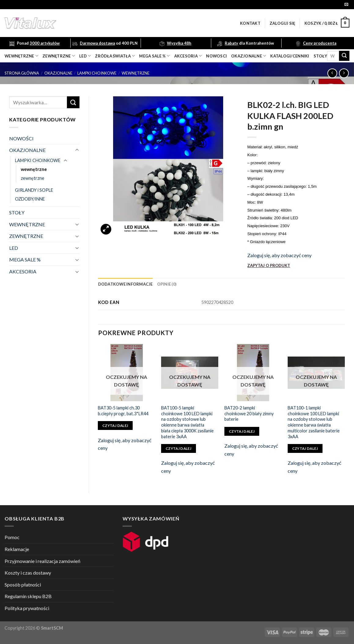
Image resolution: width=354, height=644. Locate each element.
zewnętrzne (59, 56)
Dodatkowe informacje (125, 284)
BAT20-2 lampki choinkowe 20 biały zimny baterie (249, 413)
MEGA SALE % (25, 259)
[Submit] (344, 56)
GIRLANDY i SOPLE (34, 190)
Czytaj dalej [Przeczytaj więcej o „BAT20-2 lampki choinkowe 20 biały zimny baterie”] (242, 431)
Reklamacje (17, 549)
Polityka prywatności (27, 608)
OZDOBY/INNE (30, 199)
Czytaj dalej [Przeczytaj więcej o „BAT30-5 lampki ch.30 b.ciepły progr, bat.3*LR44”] (115, 426)
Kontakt (250, 23)
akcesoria (188, 56)
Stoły (320, 56)
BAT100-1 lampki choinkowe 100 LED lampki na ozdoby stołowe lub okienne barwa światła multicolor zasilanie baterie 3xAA (314, 422)
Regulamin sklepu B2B (28, 596)
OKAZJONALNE (249, 56)
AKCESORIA (23, 271)
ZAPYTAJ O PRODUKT (269, 265)
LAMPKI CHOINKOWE (97, 73)
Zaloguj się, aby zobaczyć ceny (279, 255)
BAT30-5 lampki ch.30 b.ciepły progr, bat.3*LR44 (123, 411)
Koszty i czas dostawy (28, 573)
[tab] (125, 284)
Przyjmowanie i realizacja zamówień (42, 561)
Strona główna (22, 73)
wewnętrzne (21, 56)
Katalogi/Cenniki (290, 56)
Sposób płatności (23, 585)
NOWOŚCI (21, 138)
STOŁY (17, 212)
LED (85, 56)
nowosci (216, 56)
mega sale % (154, 56)
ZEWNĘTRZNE (26, 236)
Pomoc (12, 537)
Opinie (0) (167, 284)
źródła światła (115, 56)
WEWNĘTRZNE (27, 224)
